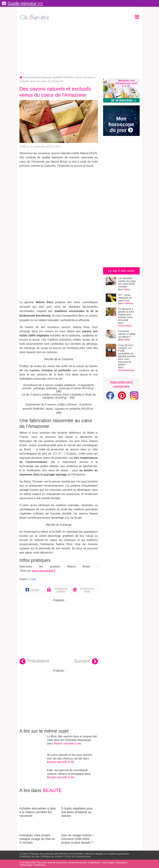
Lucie (33, 579)
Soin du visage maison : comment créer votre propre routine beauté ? (80, 833)
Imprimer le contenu (61, 590)
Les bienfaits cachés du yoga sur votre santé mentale (127, 282)
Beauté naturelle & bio (67, 744)
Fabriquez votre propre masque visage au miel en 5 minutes (38, 833)
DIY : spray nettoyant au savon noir (125, 298)
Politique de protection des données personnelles (56, 854)
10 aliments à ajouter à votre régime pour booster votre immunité (126, 314)
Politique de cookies (52, 857)
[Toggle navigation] (137, 17)
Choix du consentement (78, 857)
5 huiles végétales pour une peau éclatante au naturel (80, 806)
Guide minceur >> (25, 3)
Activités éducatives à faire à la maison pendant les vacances (38, 806)
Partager (35, 590)
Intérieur (129, 303)
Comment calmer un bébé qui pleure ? (127, 334)
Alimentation (125, 326)
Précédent (34, 661)
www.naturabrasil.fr (44, 571)
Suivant (86, 661)
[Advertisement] (80, 48)
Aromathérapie (126, 370)
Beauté (52, 790)
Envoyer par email (87, 590)
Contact (24, 854)
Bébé (127, 340)
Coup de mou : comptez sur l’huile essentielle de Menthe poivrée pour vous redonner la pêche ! (127, 355)
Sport (127, 289)
